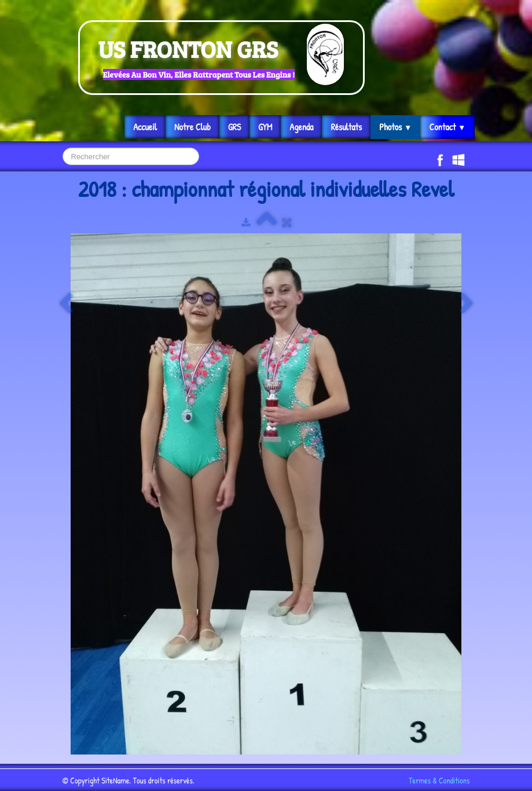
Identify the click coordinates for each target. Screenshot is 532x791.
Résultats (346, 127)
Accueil (145, 127)
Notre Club (192, 127)
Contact (447, 127)
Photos (395, 127)
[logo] (222, 58)
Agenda (301, 127)
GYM (265, 127)
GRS (234, 127)
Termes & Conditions (439, 780)
